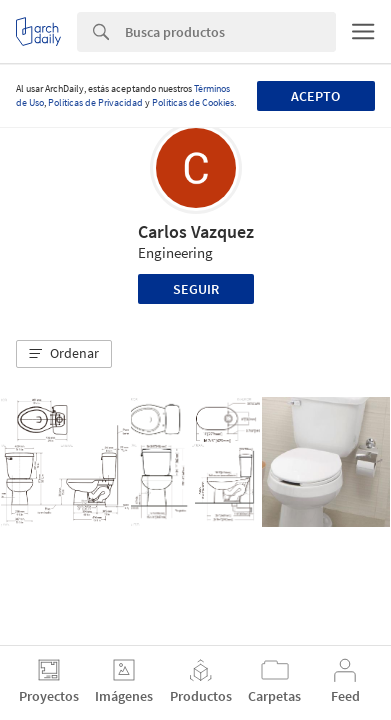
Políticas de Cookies (193, 102)
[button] (64, 354)
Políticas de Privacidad (95, 102)
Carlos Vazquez (196, 231)
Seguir (196, 289)
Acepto (315, 96)
